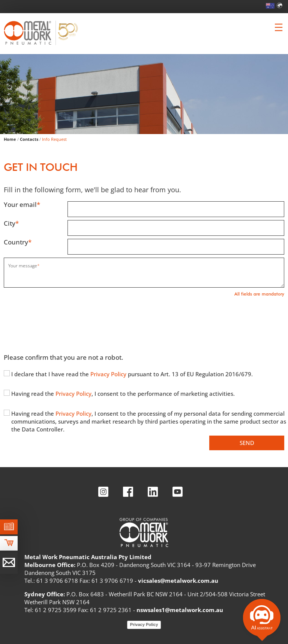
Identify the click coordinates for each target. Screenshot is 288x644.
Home (10, 139)
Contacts (29, 139)
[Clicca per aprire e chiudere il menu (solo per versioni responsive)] (279, 27)
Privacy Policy (109, 374)
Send (247, 443)
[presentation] (61, 321)
